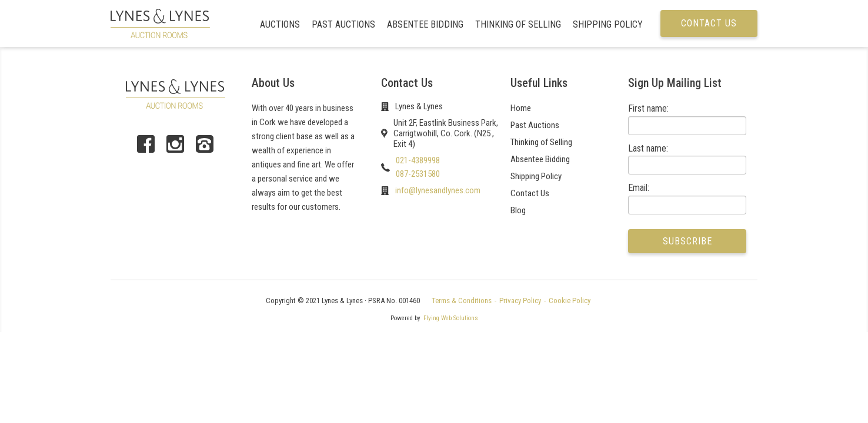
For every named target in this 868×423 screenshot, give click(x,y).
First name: (648, 108)
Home (521, 108)
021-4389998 (418, 160)
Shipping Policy (608, 24)
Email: (639, 188)
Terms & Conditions (462, 301)
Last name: (648, 148)
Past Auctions (343, 24)
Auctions (280, 24)
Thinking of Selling (518, 24)
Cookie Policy (570, 301)
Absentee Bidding (425, 24)
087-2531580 (418, 174)
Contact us (709, 23)
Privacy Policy (520, 301)
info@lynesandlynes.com (438, 190)
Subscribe (687, 241)
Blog (518, 210)
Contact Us (530, 193)
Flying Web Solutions (451, 318)
